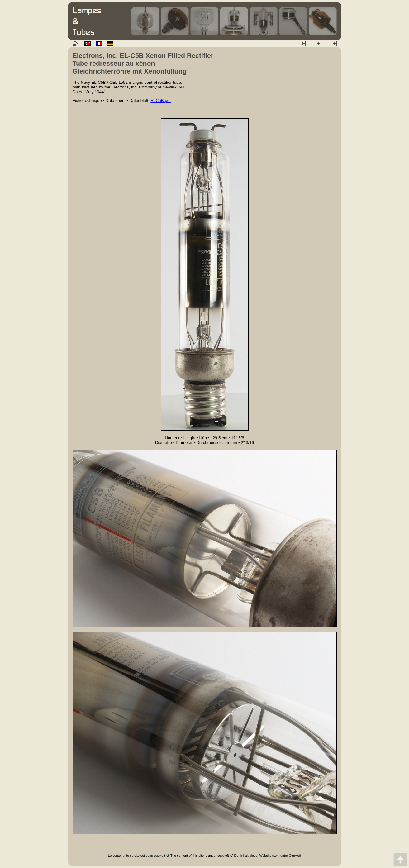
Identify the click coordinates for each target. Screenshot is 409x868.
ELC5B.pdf (160, 100)
